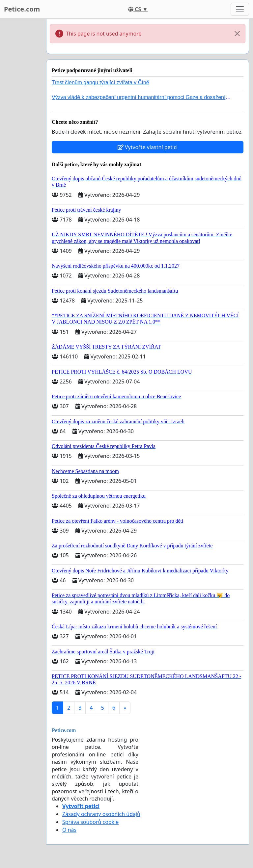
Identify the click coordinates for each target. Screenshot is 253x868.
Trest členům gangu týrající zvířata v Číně (100, 82)
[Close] (237, 34)
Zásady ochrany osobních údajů (101, 814)
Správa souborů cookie (90, 822)
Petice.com (22, 9)
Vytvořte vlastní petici (148, 147)
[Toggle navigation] (240, 9)
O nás (69, 830)
